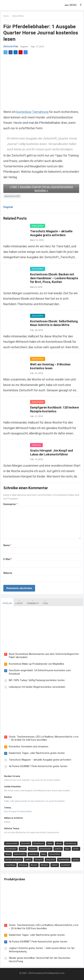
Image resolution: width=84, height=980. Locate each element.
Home (6, 16)
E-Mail (8, 559)
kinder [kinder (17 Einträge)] (76, 849)
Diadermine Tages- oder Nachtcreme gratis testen (37, 753)
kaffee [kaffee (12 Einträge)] (28, 860)
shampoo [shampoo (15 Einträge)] (33, 854)
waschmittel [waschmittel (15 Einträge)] (20, 854)
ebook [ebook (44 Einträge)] (59, 843)
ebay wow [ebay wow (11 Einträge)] (50, 860)
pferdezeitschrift (12, 196)
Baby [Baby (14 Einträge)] (44, 854)
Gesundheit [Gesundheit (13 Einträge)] (55, 854)
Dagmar (24, 47)
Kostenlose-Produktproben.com (49, 973)
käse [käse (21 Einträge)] (67, 849)
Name (7, 545)
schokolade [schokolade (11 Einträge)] (64, 860)
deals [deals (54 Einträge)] (50, 843)
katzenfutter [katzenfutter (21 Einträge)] (46, 849)
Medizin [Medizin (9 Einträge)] (45, 865)
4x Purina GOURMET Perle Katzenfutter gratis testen (38, 766)
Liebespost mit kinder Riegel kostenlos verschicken (37, 687)
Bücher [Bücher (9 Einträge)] (34, 865)
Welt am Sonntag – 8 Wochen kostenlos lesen (50, 366)
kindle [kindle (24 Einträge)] (23, 849)
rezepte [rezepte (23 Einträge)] (33, 849)
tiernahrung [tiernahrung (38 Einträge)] (71, 843)
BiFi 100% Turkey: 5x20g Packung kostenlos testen (37, 680)
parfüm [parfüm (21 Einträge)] (58, 849)
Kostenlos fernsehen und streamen (29, 747)
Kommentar (10, 504)
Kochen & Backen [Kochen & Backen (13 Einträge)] (14, 860)
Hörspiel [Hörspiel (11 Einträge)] (39, 860)
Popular (7, 602)
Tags (45, 602)
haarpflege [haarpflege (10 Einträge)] (10, 865)
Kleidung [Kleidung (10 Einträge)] (23, 865)
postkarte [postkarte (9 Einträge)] (66, 865)
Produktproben (15, 879)
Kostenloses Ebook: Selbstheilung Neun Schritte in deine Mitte (54, 323)
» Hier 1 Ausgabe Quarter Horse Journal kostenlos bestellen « (41, 189)
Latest (19, 602)
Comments (33, 602)
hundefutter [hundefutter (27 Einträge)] (11, 849)
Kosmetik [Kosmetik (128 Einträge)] (25, 843)
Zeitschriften (18, 16)
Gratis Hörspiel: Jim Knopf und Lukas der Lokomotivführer (51, 452)
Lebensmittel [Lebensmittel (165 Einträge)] (12, 843)
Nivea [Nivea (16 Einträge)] (8, 854)
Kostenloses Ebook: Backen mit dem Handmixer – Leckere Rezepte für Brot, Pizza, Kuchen (54, 278)
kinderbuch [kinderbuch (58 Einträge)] (39, 843)
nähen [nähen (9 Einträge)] (55, 865)
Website (8, 573)
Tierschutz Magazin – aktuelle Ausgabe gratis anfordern (51, 233)
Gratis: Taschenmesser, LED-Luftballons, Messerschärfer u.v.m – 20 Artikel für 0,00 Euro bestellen (44, 738)
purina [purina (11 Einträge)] (76, 860)
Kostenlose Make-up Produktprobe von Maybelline (36, 664)
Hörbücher (36, 445)
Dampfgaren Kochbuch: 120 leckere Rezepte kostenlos (54, 409)
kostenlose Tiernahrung (32, 112)
